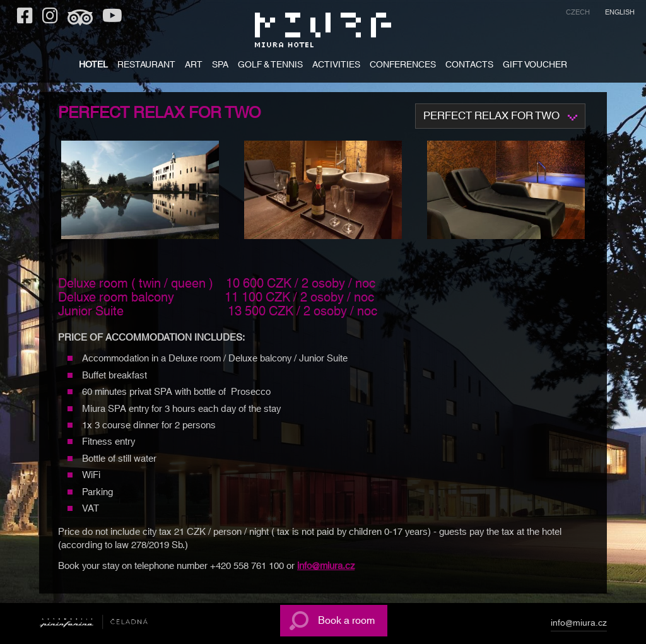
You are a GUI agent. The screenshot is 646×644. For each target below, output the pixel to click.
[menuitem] (578, 14)
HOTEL (93, 66)
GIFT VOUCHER (535, 66)
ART (194, 66)
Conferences (403, 66)
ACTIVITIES (336, 66)
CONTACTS (469, 66)
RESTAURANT (146, 66)
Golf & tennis (270, 66)
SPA (220, 66)
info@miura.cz (326, 566)
